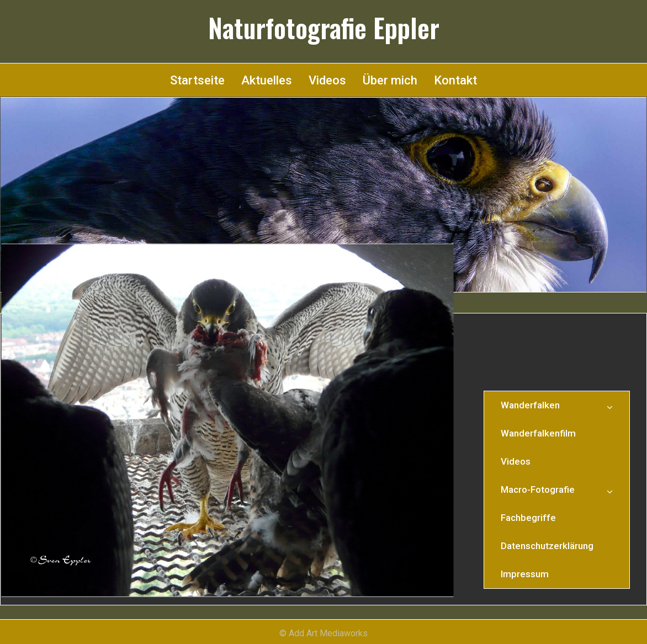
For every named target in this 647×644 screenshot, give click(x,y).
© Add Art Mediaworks (324, 633)
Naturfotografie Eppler (324, 28)
